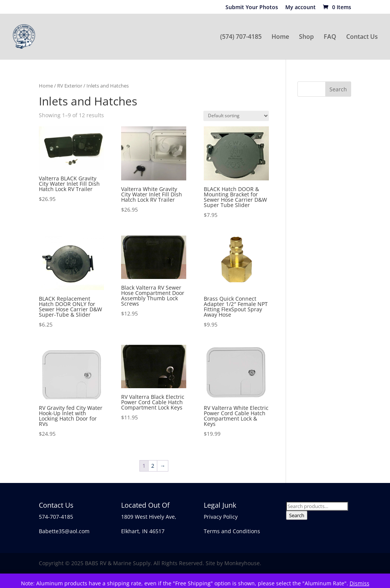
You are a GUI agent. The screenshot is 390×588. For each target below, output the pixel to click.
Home (280, 37)
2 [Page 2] (153, 466)
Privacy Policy (221, 517)
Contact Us (362, 37)
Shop (306, 37)
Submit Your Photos (252, 8)
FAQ (330, 37)
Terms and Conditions (232, 531)
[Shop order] (236, 116)
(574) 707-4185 (241, 37)
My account (300, 8)
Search (297, 515)
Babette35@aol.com (64, 531)
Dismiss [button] (360, 583)
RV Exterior (70, 86)
